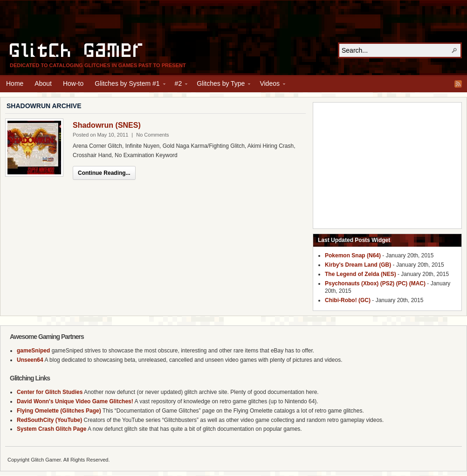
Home (15, 83)
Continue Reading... (104, 173)
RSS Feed (458, 84)
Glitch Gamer (77, 49)
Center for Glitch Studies (50, 392)
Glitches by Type (221, 85)
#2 (179, 85)
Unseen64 (30, 360)
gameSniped (33, 351)
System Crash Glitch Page (52, 429)
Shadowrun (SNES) (107, 125)
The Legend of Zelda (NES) (361, 274)
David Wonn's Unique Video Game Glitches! (75, 401)
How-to (73, 83)
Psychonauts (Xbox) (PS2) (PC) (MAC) (375, 283)
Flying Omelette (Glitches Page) (59, 411)
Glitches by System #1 (127, 85)
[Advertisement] (233, 21)
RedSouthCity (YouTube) (49, 420)
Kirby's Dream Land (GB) (358, 265)
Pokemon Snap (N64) (353, 255)
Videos (270, 85)
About (43, 83)
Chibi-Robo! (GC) (348, 300)
